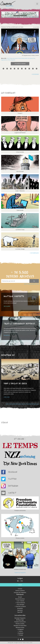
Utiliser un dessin (20, 591)
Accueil (20, 597)
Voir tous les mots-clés (31, 284)
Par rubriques (21, 605)
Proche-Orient (21, 58)
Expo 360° (20, 612)
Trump (11, 58)
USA (8, 58)
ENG (22, 581)
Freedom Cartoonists (20, 622)
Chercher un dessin (21, 606)
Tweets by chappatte (20, 573)
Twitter (21, 631)
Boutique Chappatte (20, 618)
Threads (21, 635)
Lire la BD (7, 397)
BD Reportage (20, 620)
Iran (13, 58)
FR (18, 581)
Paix (34, 58)
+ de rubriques (34, 253)
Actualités (20, 608)
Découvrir (7, 306)
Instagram (21, 629)
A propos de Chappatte (20, 592)
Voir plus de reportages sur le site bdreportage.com (22, 404)
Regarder (7, 335)
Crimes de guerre (11, 60)
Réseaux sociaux (20, 627)
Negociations (4, 60)
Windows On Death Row (20, 626)
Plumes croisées (20, 624)
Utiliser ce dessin (20, 64)
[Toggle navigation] (37, 4)
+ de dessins (35, 74)
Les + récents (21, 601)
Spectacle (20, 610)
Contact (20, 589)
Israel (16, 58)
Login (20, 585)
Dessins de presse (20, 599)
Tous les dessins (21, 603)
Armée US (27, 58)
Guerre (31, 58)
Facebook (21, 633)
